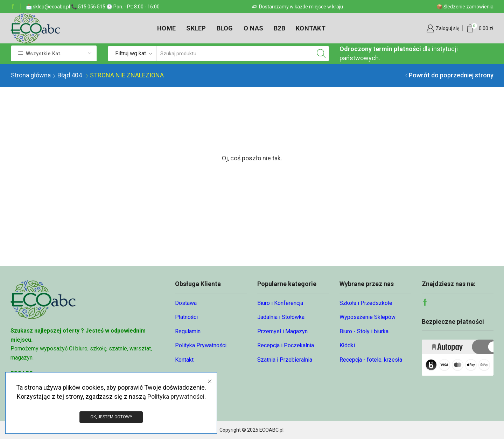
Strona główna (31, 75)
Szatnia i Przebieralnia (285, 360)
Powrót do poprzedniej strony (451, 75)
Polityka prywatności (176, 396)
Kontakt (311, 28)
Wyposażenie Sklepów (367, 317)
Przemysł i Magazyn (282, 331)
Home (166, 28)
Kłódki (347, 345)
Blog (225, 28)
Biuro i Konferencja (280, 303)
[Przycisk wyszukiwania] (321, 54)
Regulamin (188, 331)
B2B (279, 28)
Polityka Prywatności (201, 345)
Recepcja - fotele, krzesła (371, 360)
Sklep (196, 28)
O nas (253, 28)
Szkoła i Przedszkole (366, 303)
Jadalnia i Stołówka (281, 317)
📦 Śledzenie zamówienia (465, 7)
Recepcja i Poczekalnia (286, 345)
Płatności (186, 317)
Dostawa (186, 303)
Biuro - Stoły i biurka (364, 331)
